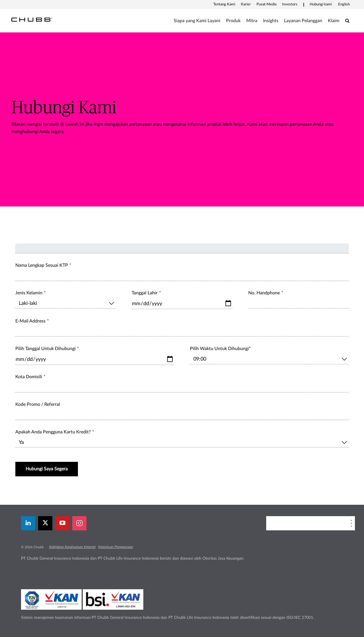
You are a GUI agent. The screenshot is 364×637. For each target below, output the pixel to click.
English (344, 4)
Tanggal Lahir (145, 293)
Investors (290, 4)
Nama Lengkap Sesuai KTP (42, 265)
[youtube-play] (62, 523)
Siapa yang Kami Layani (197, 21)
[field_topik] (182, 248)
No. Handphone (264, 293)
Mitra (252, 21)
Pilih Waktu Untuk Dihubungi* (220, 349)
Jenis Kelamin (29, 293)
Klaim (334, 21)
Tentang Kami (224, 4)
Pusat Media (266, 4)
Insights (271, 21)
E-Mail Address (30, 321)
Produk (233, 21)
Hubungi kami (321, 4)
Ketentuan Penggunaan (116, 547)
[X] (45, 523)
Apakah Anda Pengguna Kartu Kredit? (53, 432)
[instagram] (79, 523)
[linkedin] (28, 523)
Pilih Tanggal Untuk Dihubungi (45, 349)
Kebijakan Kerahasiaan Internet (72, 547)
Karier (246, 4)
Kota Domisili (29, 377)
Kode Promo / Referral (38, 404)
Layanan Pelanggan (303, 21)
